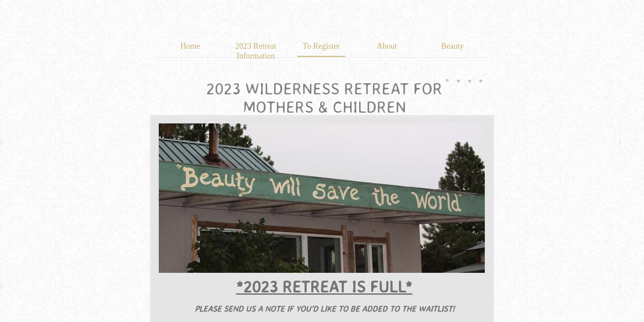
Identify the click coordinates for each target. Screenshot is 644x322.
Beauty (452, 46)
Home (190, 46)
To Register (321, 46)
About (387, 46)
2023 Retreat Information (256, 51)
